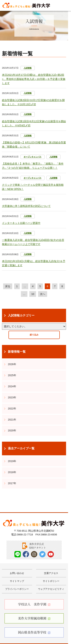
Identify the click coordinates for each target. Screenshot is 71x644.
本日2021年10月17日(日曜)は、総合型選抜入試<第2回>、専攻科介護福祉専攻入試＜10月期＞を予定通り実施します (34, 79)
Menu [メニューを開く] (64, 5)
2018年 (12, 472)
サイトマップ (17, 581)
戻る (8, 286)
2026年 (12, 364)
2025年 (12, 375)
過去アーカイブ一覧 (21, 448)
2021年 (12, 420)
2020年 (12, 430)
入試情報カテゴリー (21, 315)
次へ (43, 294)
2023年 (12, 397)
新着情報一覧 (17, 352)
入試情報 (28, 68)
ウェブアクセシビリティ (51, 589)
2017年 (12, 483)
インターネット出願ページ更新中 (21, 223)
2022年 (12, 409)
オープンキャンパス (33, 157)
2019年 (12, 461)
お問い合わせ (17, 573)
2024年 (12, 386)
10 (33, 294)
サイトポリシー (51, 581)
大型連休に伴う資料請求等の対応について (26, 206)
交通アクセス (51, 573)
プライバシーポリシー (17, 589)
